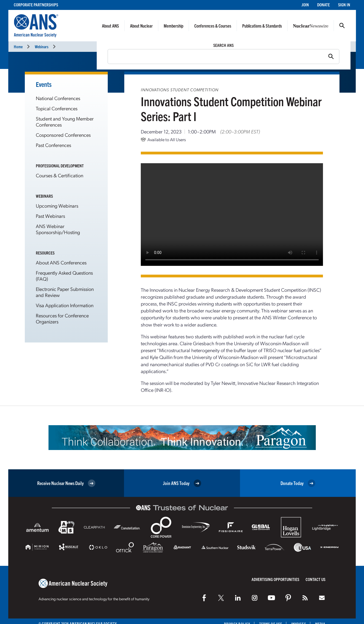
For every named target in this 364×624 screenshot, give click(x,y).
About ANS (110, 26)
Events (44, 84)
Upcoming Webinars (57, 206)
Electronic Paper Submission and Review (65, 292)
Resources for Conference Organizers (62, 318)
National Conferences (58, 98)
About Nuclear (141, 26)
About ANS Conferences (61, 262)
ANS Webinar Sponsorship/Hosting (58, 229)
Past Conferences (53, 145)
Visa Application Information (65, 305)
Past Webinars (50, 216)
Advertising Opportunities (275, 579)
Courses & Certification (60, 175)
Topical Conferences (57, 108)
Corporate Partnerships (36, 5)
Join (305, 5)
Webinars (42, 46)
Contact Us (316, 579)
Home (18, 46)
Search (342, 26)
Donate (323, 5)
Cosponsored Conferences (63, 135)
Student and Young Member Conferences (65, 121)
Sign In (344, 5)
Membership (173, 26)
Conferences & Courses (213, 26)
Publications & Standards (262, 26)
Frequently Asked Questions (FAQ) (64, 276)
